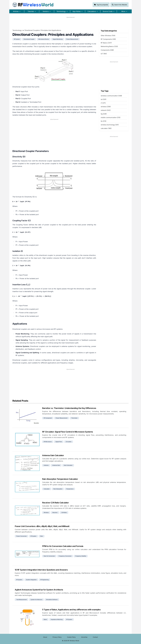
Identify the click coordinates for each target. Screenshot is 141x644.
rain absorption (58, 489)
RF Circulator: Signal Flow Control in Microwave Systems (68, 432)
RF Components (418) (108, 39)
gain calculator (68, 465)
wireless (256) (106, 107)
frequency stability (81, 556)
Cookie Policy (71, 637)
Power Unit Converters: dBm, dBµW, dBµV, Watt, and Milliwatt (42, 526)
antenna (46, 465)
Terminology (17, 30)
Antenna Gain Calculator (53, 455)
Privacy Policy (57, 637)
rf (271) (103, 103)
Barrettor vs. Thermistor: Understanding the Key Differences (69, 408)
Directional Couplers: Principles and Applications (43, 30)
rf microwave (48, 442)
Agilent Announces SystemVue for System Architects (39, 590)
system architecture (36, 600)
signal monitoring (58, 39)
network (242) (106, 110)
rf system (17, 39)
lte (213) (103, 121)
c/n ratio (64, 513)
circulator (69, 442)
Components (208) (107, 50)
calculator (47, 489)
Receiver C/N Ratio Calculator (55, 503)
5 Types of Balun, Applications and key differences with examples (71, 610)
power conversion (21, 536)
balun (45, 619)
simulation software (52, 600)
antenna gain (56, 465)
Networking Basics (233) (109, 46)
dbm (42, 536)
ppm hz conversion (49, 556)
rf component (48, 418)
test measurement (22, 600)
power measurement (72, 39)
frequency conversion (65, 556)
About (45, 637)
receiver (55, 513)
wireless (46, 513)
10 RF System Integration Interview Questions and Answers (41, 570)
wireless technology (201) (110, 125)
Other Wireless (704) (108, 36)
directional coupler (29, 39)
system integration (31, 580)
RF (33, 5)
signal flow (59, 442)
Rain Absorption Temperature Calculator (60, 479)
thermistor (74, 418)
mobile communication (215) (111, 117)
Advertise (84, 637)
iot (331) (103, 99)
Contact (95, 637)
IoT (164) (104, 54)
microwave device (44, 39)
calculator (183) (106, 128)
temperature (70, 489)
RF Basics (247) (106, 43)
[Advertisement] (70, 23)
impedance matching (57, 619)
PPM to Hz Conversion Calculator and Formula (63, 546)
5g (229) (104, 114)
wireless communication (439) (111, 96)
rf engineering (45, 580)
